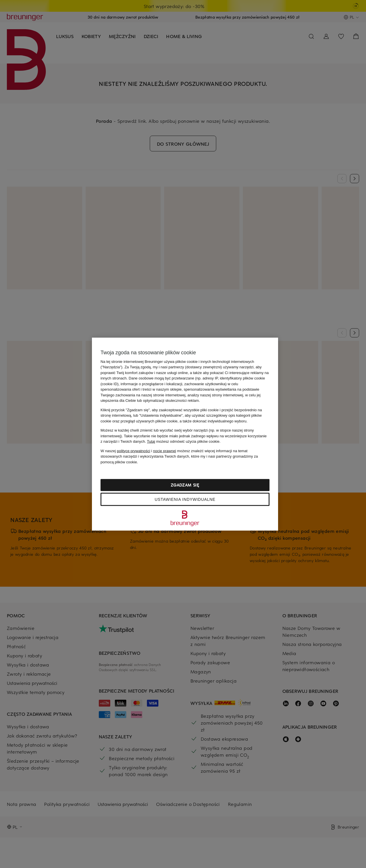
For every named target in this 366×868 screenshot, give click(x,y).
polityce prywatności (133, 451)
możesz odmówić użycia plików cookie (183, 441)
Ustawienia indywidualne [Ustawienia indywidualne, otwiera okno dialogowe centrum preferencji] (185, 499)
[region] (185, 434)
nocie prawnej (165, 451)
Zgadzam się (185, 485)
